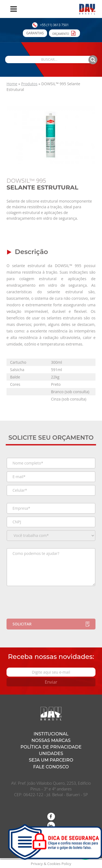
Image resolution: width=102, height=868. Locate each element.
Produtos (29, 84)
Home (12, 84)
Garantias (35, 33)
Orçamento (64, 33)
